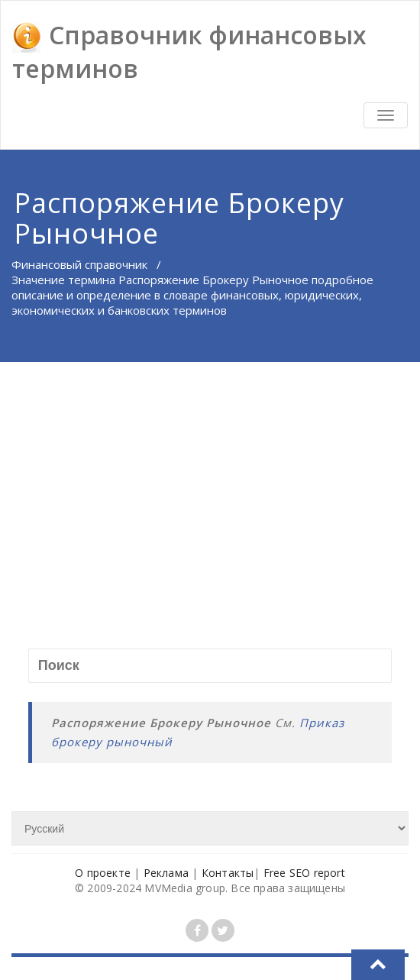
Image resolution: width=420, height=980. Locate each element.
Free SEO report (304, 873)
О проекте (103, 873)
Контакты (228, 873)
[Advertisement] (211, 477)
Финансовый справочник (79, 264)
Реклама (166, 873)
